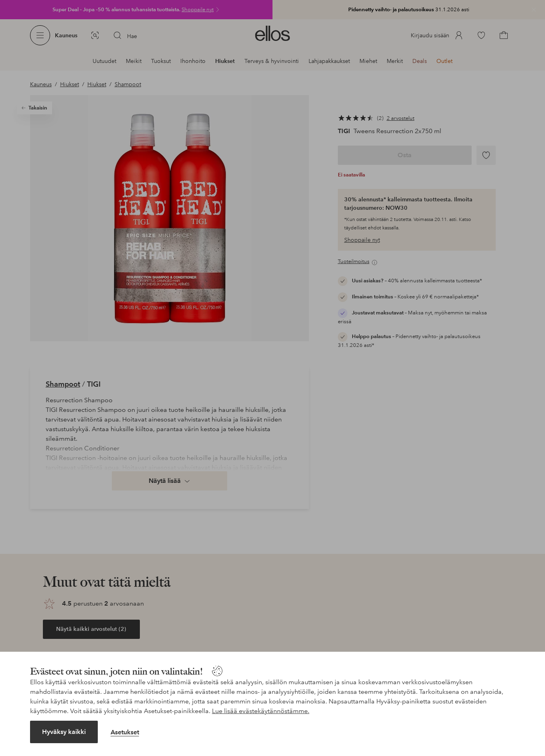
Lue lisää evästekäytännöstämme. (261, 711)
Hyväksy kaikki (64, 732)
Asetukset (125, 732)
